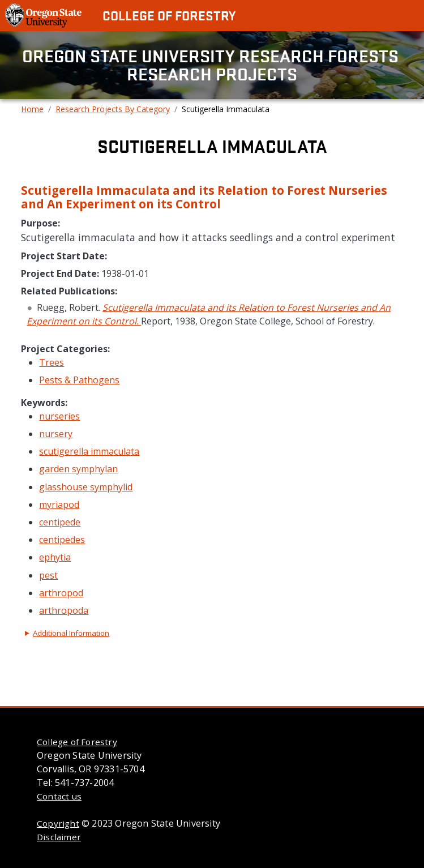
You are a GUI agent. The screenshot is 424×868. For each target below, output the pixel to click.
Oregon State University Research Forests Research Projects (212, 65)
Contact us (59, 796)
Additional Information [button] (71, 633)
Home (32, 109)
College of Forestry (169, 15)
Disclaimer (59, 837)
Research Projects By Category (113, 109)
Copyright (58, 823)
